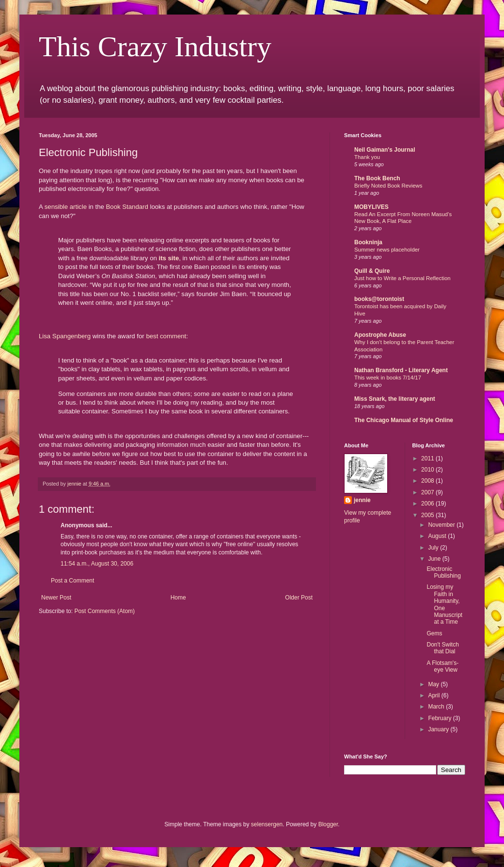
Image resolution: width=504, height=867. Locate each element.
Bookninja (368, 242)
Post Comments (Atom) (104, 611)
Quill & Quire (372, 271)
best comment (166, 336)
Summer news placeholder (387, 250)
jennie (362, 500)
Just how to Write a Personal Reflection (402, 278)
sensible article (66, 207)
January (439, 729)
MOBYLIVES (371, 207)
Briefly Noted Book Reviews (388, 186)
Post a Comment (72, 581)
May (434, 684)
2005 (428, 515)
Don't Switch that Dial (442, 648)
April (434, 695)
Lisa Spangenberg (65, 336)
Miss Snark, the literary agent (395, 399)
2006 (428, 504)
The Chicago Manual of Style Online (404, 420)
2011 (428, 458)
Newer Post (56, 598)
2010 (428, 470)
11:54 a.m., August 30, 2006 (97, 564)
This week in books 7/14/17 (388, 378)
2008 (428, 481)
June (435, 559)
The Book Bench (377, 178)
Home (178, 598)
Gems (434, 633)
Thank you (367, 157)
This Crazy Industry (155, 47)
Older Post (299, 598)
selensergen (267, 824)
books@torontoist (379, 299)
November (442, 525)
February (440, 718)
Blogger (328, 824)
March (437, 707)
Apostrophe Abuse (380, 335)
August (438, 536)
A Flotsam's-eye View (442, 666)
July (434, 548)
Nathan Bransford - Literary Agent (401, 370)
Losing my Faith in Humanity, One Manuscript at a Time (444, 604)
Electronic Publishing (443, 572)
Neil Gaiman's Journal (385, 150)
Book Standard (127, 207)
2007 (428, 492)
